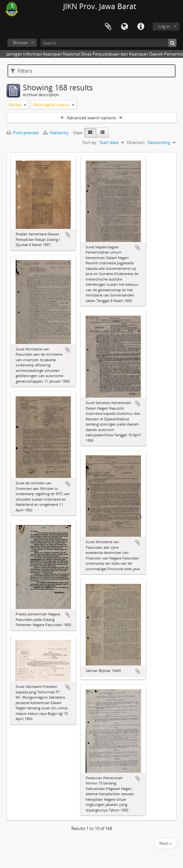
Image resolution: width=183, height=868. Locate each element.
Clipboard (108, 27)
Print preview (23, 133)
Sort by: (90, 142)
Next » (165, 843)
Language (124, 27)
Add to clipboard (68, 235)
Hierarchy (56, 133)
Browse (20, 43)
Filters (22, 71)
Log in (164, 26)
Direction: (136, 142)
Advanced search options (91, 118)
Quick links (141, 27)
